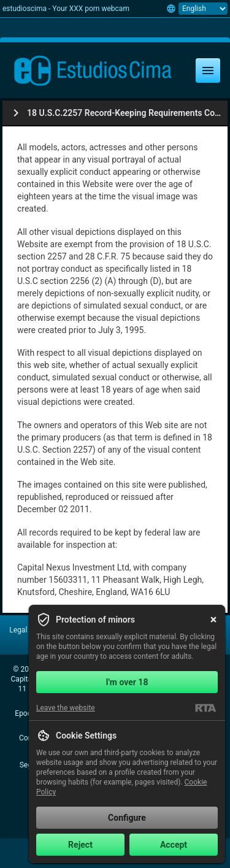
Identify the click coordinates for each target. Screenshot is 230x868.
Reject (80, 845)
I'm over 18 (127, 682)
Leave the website (66, 708)
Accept (174, 845)
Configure (127, 818)
